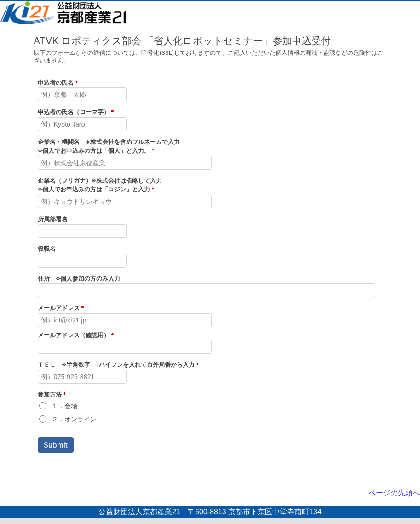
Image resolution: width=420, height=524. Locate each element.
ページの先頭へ (394, 493)
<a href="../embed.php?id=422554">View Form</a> (210, 254)
